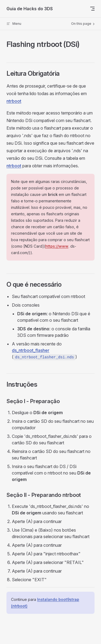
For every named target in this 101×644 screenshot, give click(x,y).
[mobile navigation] (92, 9)
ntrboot (14, 101)
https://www (57, 246)
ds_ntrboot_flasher (31, 350)
